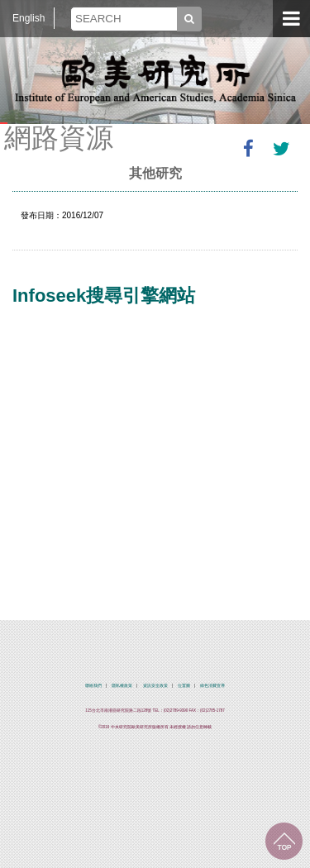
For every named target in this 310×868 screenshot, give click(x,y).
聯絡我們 (93, 686)
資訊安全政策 (155, 686)
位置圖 (184, 686)
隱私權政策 (122, 686)
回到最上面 (284, 841)
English (29, 18)
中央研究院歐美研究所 (155, 79)
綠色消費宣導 (212, 686)
